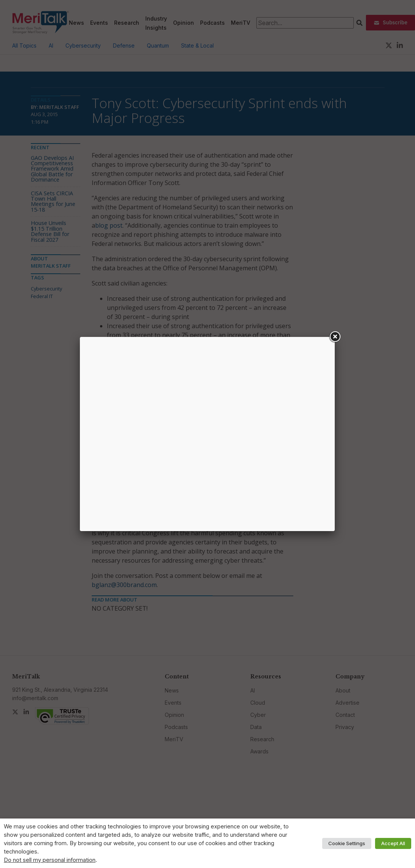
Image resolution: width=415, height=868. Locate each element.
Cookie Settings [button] (347, 843)
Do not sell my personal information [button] (50, 860)
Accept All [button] (393, 843)
